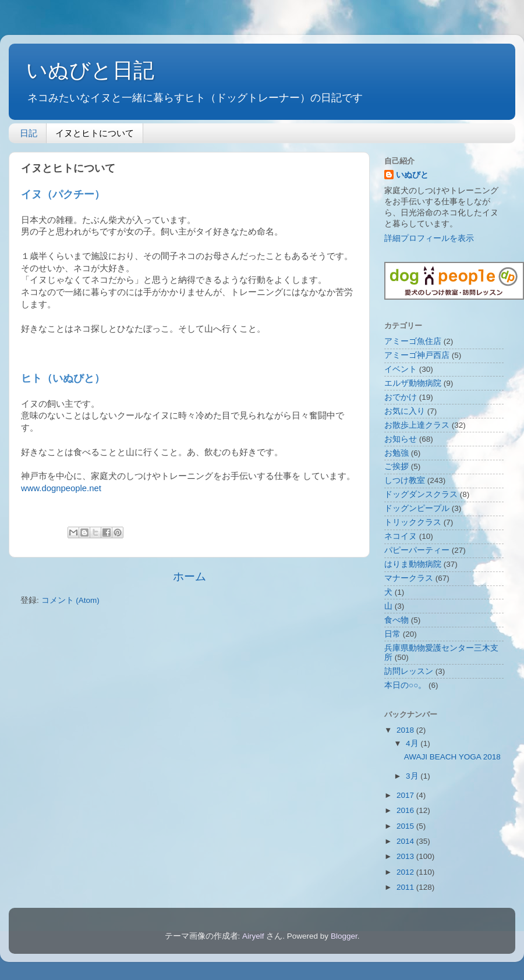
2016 (406, 810)
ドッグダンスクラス (421, 494)
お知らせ (401, 439)
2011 (406, 887)
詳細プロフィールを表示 (429, 238)
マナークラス (409, 578)
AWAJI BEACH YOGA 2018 (452, 757)
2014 (406, 841)
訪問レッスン (409, 671)
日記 (29, 133)
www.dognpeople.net (61, 488)
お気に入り (405, 411)
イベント (401, 369)
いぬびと (412, 175)
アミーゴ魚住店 (413, 341)
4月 (413, 743)
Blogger (344, 936)
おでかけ (401, 397)
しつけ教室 (405, 480)
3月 (413, 776)
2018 (406, 730)
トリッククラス (413, 522)
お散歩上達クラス (417, 425)
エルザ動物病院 (413, 383)
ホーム (190, 576)
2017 (406, 795)
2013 (406, 856)
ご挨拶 (396, 466)
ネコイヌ (401, 536)
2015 (406, 826)
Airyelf (253, 936)
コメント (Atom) (70, 600)
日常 (392, 634)
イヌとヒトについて (95, 133)
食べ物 (396, 620)
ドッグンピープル (417, 508)
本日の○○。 (405, 685)
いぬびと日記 (90, 70)
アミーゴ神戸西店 (417, 355)
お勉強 (396, 453)
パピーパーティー (417, 550)
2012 (406, 872)
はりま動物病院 (413, 564)
